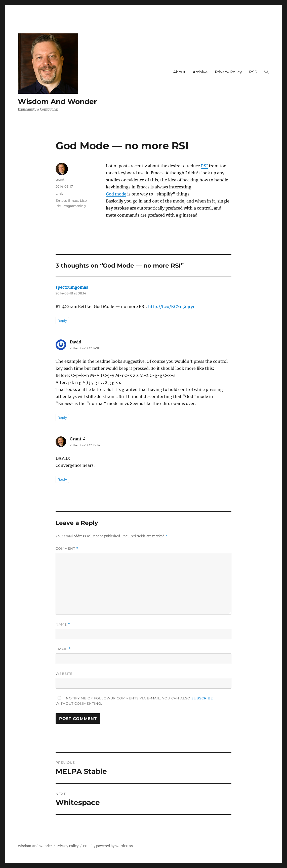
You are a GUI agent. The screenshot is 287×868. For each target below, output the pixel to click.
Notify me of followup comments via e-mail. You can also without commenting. (134, 701)
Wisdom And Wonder (57, 101)
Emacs (61, 200)
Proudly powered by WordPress (108, 846)
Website (64, 674)
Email (63, 649)
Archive (200, 72)
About (179, 72)
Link (59, 193)
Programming (74, 206)
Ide (58, 206)
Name (63, 624)
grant (60, 179)
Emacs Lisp (77, 200)
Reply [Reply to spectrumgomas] (62, 321)
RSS (253, 72)
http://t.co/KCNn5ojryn (172, 307)
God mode (116, 194)
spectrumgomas (72, 287)
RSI (204, 166)
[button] (267, 72)
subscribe (202, 698)
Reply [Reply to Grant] (62, 479)
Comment (67, 549)
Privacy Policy (228, 72)
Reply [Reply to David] (62, 418)
